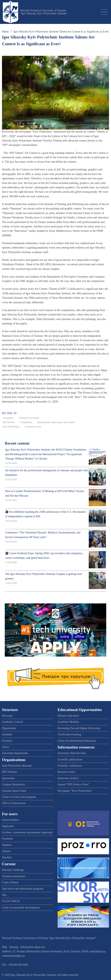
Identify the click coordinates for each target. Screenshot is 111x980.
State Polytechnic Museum (17, 766)
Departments (9, 728)
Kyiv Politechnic (11, 427)
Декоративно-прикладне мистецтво (56, 422)
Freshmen (7, 839)
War (4, 895)
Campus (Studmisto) (14, 784)
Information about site (33, 947)
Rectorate (7, 716)
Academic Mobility (68, 722)
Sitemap (14, 947)
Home (5, 32)
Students (7, 845)
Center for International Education (77, 741)
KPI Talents (9, 422)
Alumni (6, 851)
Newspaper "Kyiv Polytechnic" (75, 791)
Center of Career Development (19, 797)
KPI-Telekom (10, 772)
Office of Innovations (14, 803)
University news (33, 427)
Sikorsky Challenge (13, 870)
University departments (15, 753)
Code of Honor (10, 882)
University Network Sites (72, 753)
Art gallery (8, 418)
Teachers (7, 857)
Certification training (69, 734)
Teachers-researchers (14, 876)
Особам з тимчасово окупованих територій (27, 832)
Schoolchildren (10, 820)
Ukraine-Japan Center (14, 791)
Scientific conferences (70, 766)
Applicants (8, 826)
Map (5, 947)
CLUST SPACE (11, 901)
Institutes (7, 734)
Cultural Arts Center (29, 418)
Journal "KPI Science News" (74, 784)
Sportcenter (8, 778)
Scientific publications (70, 760)
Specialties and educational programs (23, 889)
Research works (66, 772)
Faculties (7, 741)
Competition (26, 422)
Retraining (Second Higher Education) (79, 728)
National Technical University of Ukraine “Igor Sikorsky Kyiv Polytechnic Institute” (44, 12)
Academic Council (12, 722)
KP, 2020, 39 (9, 413)
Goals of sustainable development (21, 908)
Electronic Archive (68, 778)
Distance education (68, 716)
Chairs (6, 747)
